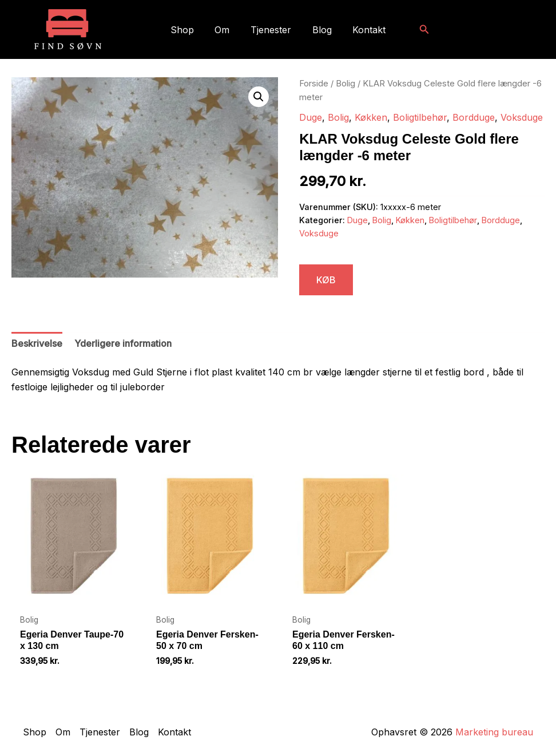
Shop (187, 30)
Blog (319, 30)
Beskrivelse (37, 343)
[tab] (37, 344)
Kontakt (364, 30)
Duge (311, 117)
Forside (314, 84)
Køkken (371, 117)
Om (225, 30)
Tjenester (271, 30)
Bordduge (474, 117)
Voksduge (522, 117)
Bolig (345, 84)
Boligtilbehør (420, 117)
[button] (418, 29)
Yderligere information (123, 343)
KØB (326, 280)
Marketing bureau (494, 732)
